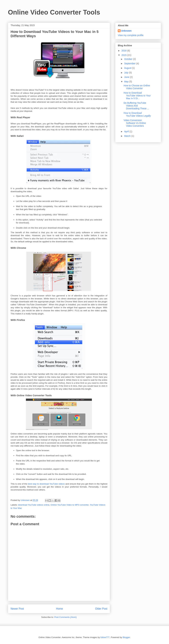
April (127, 131)
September (130, 64)
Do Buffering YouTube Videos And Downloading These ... (136, 106)
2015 (124, 55)
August (128, 68)
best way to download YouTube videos (46, 484)
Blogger (126, 637)
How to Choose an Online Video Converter (137, 87)
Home (60, 609)
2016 (124, 51)
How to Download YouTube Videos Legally (137, 114)
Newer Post (17, 609)
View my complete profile (131, 35)
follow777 (105, 637)
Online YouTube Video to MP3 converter (70, 505)
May (127, 82)
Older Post (101, 609)
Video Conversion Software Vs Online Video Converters (135, 123)
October (129, 59)
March (128, 136)
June (127, 77)
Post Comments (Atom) (65, 617)
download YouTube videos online (34, 505)
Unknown (126, 31)
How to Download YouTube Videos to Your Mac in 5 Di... (137, 96)
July (127, 73)
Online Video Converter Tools (54, 12)
